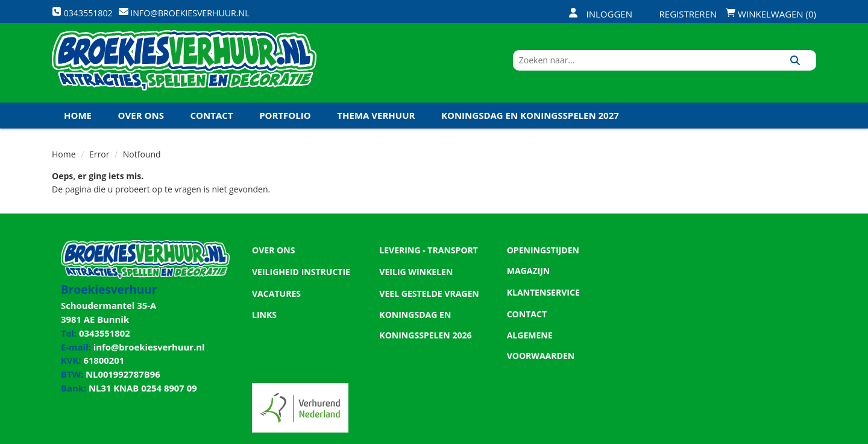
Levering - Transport (425, 259)
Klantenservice (541, 280)
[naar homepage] (184, 68)
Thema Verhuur (376, 126)
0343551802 (102, 334)
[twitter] (740, 434)
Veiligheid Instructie (297, 280)
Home (78, 126)
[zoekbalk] (712, 68)
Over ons (141, 126)
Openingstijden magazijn (561, 259)
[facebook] (719, 434)
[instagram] (805, 434)
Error (99, 165)
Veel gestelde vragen (425, 300)
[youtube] (762, 434)
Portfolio (285, 126)
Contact (212, 126)
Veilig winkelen (413, 280)
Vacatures (275, 300)
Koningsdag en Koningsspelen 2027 (530, 126)
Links (263, 321)
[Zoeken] (803, 68)
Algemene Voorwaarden (561, 321)
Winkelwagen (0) (771, 14)
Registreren (681, 14)
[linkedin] (784, 434)
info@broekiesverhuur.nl (144, 346)
